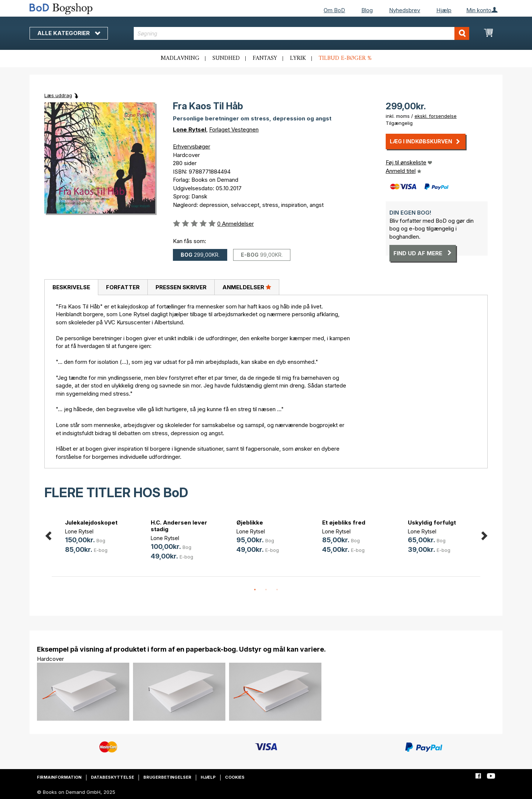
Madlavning (180, 58)
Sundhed (226, 58)
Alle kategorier (69, 33)
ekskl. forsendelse (436, 116)
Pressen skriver (181, 287)
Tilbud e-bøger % (345, 58)
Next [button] (484, 534)
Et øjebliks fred (344, 523)
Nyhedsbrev (405, 10)
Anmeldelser (247, 287)
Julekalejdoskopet (91, 523)
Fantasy (265, 58)
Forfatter (123, 287)
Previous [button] (48, 534)
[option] (95, 537)
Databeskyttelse (112, 777)
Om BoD (334, 10)
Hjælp (444, 10)
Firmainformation (59, 777)
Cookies (235, 777)
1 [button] (255, 590)
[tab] (71, 287)
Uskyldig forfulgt (432, 523)
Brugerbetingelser (167, 777)
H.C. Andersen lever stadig (179, 526)
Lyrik (298, 58)
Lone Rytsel (190, 129)
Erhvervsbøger (192, 146)
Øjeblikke (250, 523)
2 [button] (266, 590)
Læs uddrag (58, 95)
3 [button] (277, 590)
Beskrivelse (71, 287)
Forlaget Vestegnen (234, 129)
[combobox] (302, 33)
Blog (367, 10)
